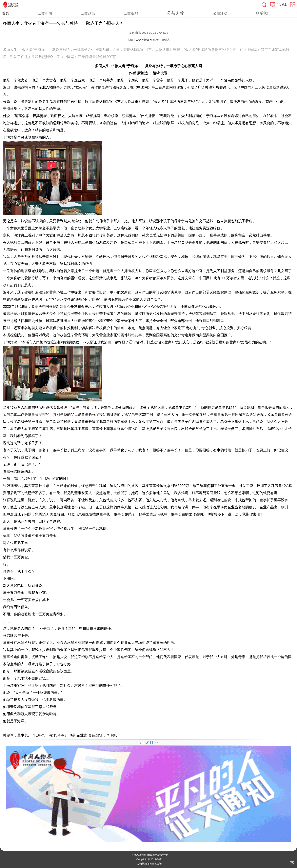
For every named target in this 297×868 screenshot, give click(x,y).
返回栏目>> (148, 743)
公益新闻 (45, 13)
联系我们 (263, 13)
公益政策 (88, 13)
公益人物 (176, 13)
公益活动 (220, 13)
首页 (6, 13)
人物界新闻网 (144, 40)
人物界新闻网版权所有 (149, 864)
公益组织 (131, 13)
